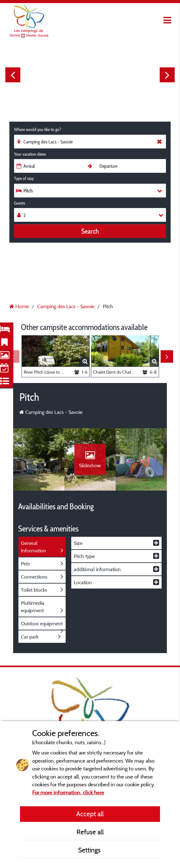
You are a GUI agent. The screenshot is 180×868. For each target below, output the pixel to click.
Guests (20, 203)
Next (167, 75)
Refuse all (90, 832)
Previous (13, 75)
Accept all (90, 814)
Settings (90, 850)
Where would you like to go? (37, 129)
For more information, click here (68, 792)
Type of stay (24, 178)
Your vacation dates (30, 154)
